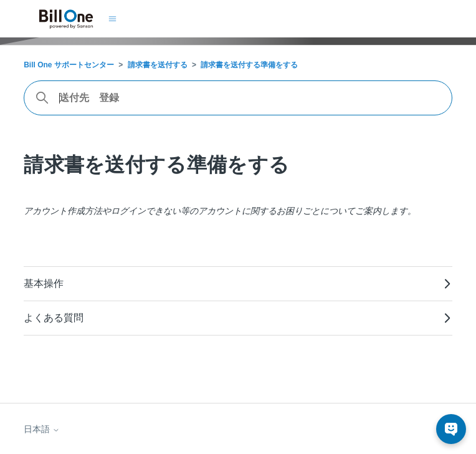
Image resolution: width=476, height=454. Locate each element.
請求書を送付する (158, 65)
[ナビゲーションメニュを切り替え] (112, 19)
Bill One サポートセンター (69, 65)
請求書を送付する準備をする (249, 65)
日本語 (42, 429)
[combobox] (238, 98)
